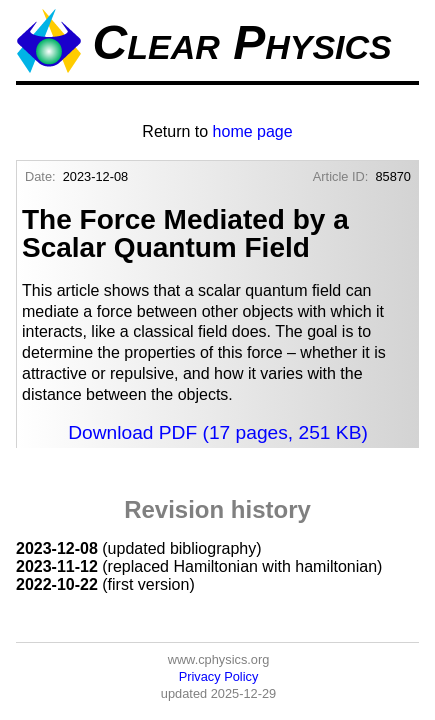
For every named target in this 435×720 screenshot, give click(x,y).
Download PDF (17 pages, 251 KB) (218, 432)
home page (253, 131)
